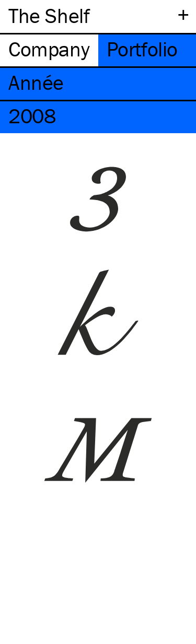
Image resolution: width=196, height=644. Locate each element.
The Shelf (49, 15)
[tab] (49, 50)
